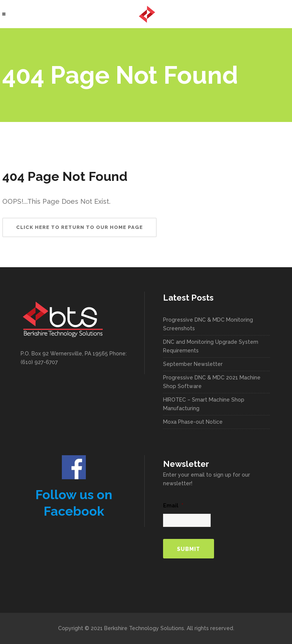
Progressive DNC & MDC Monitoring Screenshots (208, 324)
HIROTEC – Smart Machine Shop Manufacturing (204, 404)
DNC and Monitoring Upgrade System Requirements (211, 346)
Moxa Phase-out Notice (193, 422)
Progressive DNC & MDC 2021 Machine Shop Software (212, 382)
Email (173, 506)
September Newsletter (193, 364)
